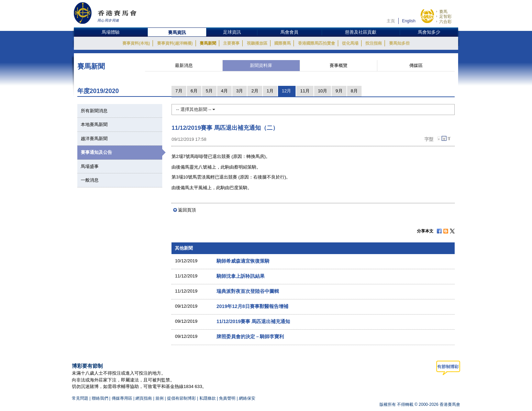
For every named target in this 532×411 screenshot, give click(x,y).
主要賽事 (231, 43)
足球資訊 (232, 32)
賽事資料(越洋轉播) (175, 43)
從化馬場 (350, 43)
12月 (286, 91)
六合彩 (445, 22)
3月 (240, 91)
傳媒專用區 (122, 398)
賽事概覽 (339, 65)
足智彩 (445, 16)
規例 (160, 398)
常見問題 (80, 398)
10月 (323, 91)
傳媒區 (416, 65)
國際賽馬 (282, 43)
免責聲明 (227, 398)
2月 (255, 91)
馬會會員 (289, 32)
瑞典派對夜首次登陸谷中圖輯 (248, 291)
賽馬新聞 (208, 43)
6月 (194, 91)
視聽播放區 (257, 43)
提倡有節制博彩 (181, 398)
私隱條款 (208, 398)
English (409, 21)
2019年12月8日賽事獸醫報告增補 (252, 306)
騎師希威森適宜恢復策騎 (243, 261)
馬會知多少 (429, 32)
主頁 (391, 21)
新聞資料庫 (261, 65)
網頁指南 (144, 398)
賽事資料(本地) (136, 43)
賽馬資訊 (177, 32)
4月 (224, 91)
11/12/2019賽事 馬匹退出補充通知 (253, 321)
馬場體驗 (111, 32)
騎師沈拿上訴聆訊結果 (241, 276)
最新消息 (184, 65)
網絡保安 (247, 398)
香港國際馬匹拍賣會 (317, 43)
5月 (209, 91)
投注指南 (374, 43)
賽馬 (443, 12)
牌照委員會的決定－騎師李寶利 (250, 336)
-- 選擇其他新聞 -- (196, 109)
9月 (339, 91)
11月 (305, 91)
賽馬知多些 (399, 43)
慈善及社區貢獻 (361, 32)
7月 (179, 91)
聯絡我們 (100, 398)
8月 (354, 91)
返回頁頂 (187, 210)
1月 (270, 91)
